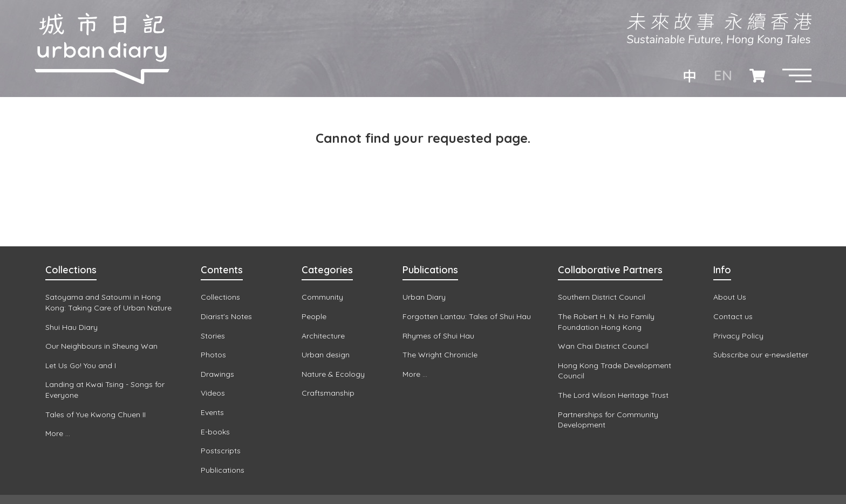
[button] (797, 75)
